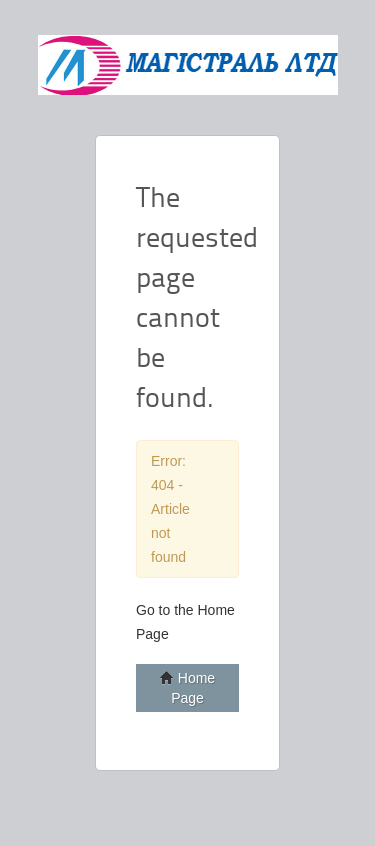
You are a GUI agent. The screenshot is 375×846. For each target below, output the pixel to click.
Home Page (187, 688)
